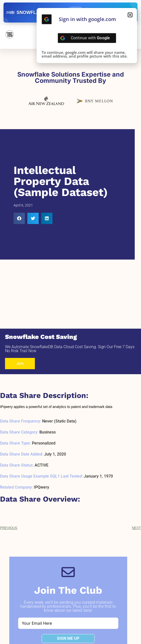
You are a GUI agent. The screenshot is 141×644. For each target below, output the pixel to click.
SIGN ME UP (68, 638)
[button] (19, 218)
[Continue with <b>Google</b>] (47, 19)
